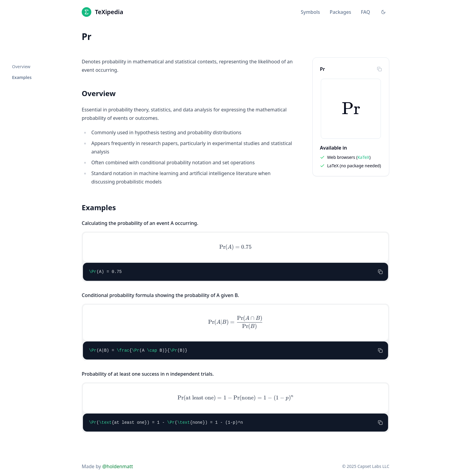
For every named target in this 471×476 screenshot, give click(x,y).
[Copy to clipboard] (379, 69)
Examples (22, 77)
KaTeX (363, 157)
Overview (21, 67)
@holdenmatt (117, 466)
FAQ (365, 12)
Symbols (310, 12)
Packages (340, 12)
